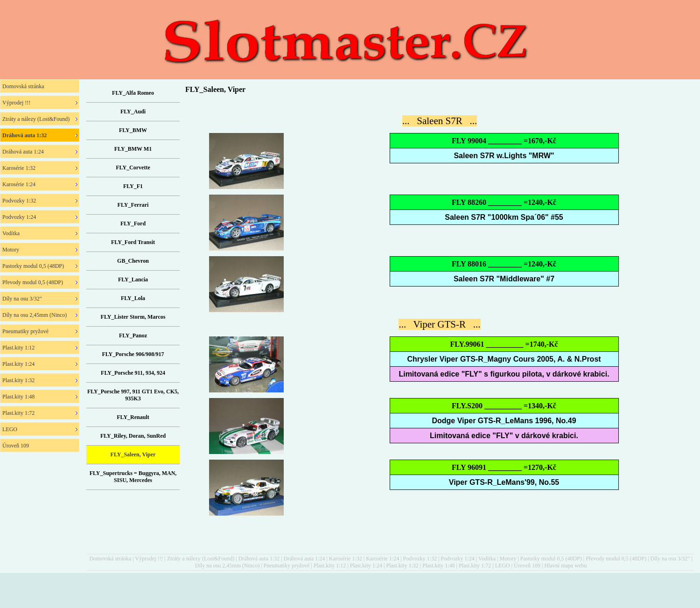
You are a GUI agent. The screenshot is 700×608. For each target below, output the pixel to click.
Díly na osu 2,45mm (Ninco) (227, 566)
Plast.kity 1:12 (330, 566)
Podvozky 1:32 (420, 559)
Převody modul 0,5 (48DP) (616, 559)
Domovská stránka (110, 559)
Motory (508, 559)
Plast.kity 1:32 (402, 566)
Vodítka (487, 559)
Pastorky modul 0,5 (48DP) (551, 559)
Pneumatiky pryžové (287, 566)
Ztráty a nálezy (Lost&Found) (201, 559)
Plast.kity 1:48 (438, 566)
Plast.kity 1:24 (366, 566)
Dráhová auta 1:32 (259, 559)
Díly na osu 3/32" (670, 559)
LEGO (503, 566)
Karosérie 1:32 (346, 559)
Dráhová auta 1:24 (304, 559)
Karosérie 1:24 (382, 559)
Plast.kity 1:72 (475, 566)
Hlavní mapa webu (566, 566)
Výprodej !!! (149, 559)
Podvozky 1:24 (457, 559)
